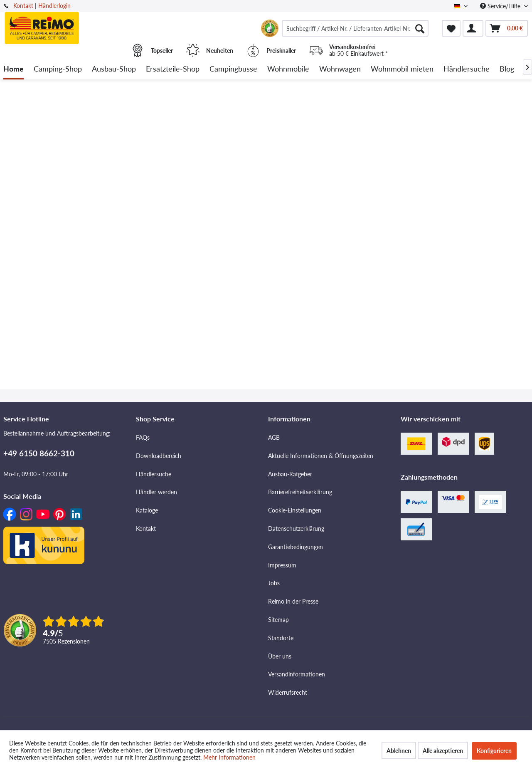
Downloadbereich (159, 456)
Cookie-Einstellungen (295, 510)
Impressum (282, 565)
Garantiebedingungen (296, 547)
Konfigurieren (494, 751)
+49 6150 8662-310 (39, 453)
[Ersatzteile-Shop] (173, 69)
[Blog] (507, 69)
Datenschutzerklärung (296, 529)
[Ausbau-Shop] (114, 69)
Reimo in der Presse (293, 601)
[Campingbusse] (233, 69)
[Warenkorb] (507, 28)
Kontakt (23, 6)
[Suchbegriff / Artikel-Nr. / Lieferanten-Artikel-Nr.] (355, 28)
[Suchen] (420, 28)
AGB (274, 437)
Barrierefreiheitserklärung (300, 492)
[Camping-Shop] (58, 69)
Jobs (274, 583)
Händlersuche (154, 474)
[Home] (14, 69)
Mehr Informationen (229, 757)
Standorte (281, 638)
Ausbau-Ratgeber (290, 474)
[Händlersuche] (467, 69)
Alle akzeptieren (443, 751)
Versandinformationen (297, 674)
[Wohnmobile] (288, 69)
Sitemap (278, 620)
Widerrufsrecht (288, 692)
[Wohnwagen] (340, 69)
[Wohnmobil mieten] (402, 69)
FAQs (143, 437)
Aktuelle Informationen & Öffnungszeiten (321, 456)
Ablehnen (399, 751)
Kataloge (147, 510)
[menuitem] (355, 28)
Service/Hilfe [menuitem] (501, 6)
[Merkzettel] (451, 28)
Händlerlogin (54, 6)
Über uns (280, 656)
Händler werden (156, 492)
